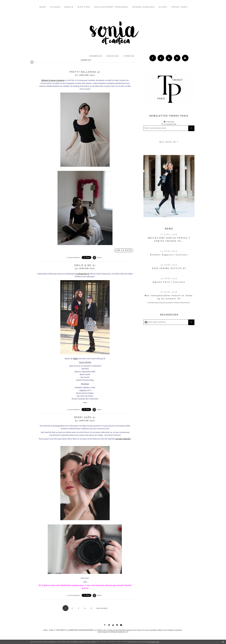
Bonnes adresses (144, 7)
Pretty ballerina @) (85, 72)
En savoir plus (154, 642)
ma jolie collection (123, 439)
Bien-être (84, 7)
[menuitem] (43, 9)
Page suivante (102, 608)
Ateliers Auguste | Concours (169, 255)
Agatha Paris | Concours (169, 282)
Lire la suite (124, 250)
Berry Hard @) (85, 417)
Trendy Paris (179, 7)
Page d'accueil (113, 56)
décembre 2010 (96, 56)
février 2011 (129, 56)
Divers (163, 7)
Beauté (69, 7)
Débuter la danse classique (53, 80)
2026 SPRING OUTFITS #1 (169, 268)
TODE (75, 359)
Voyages (55, 7)
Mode (43, 7)
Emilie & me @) (85, 265)
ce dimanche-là (82, 274)
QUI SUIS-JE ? (169, 142)
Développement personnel (111, 7)
